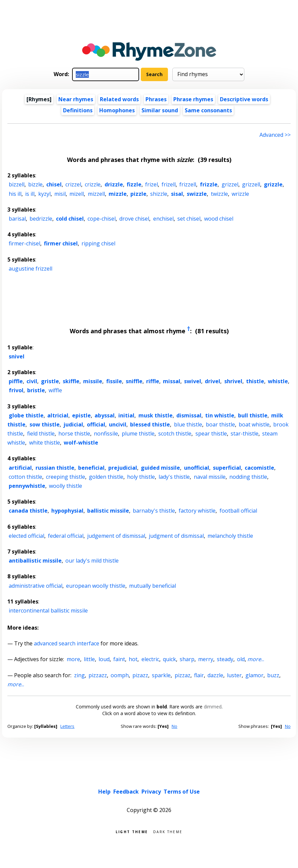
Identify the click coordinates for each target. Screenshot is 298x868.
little (89, 659)
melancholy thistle (230, 536)
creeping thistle (66, 477)
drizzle (114, 184)
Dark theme (168, 831)
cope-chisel (102, 219)
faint (119, 659)
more (73, 659)
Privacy (151, 792)
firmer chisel (61, 243)
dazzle (215, 675)
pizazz (140, 675)
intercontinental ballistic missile (48, 611)
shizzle (159, 194)
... (256, 659)
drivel (213, 381)
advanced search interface (67, 643)
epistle (81, 415)
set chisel (189, 219)
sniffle (134, 381)
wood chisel (219, 219)
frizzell (188, 184)
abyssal (105, 415)
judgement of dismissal (116, 536)
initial (126, 415)
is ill (30, 194)
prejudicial (123, 468)
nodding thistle (248, 477)
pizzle (138, 194)
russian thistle (55, 468)
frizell (169, 184)
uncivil (118, 424)
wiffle (55, 390)
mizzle (118, 194)
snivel (17, 356)
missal (172, 381)
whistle (278, 381)
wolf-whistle (81, 443)
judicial (73, 424)
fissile (114, 381)
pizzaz (183, 675)
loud (104, 659)
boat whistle (254, 424)
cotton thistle (25, 477)
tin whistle (220, 415)
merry (206, 659)
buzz (273, 675)
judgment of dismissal (176, 536)
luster (234, 675)
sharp (187, 659)
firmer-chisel (24, 243)
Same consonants (208, 110)
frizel (152, 184)
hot (133, 659)
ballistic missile (108, 511)
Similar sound (160, 110)
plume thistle (138, 433)
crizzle (93, 184)
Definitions (78, 110)
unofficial (197, 468)
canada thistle (28, 511)
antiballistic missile (35, 561)
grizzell (251, 184)
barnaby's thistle (154, 511)
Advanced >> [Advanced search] (275, 135)
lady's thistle (174, 477)
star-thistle (245, 433)
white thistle (45, 443)
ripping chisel (98, 243)
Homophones (117, 110)
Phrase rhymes (193, 99)
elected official (26, 536)
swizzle (197, 194)
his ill (15, 194)
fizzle (134, 184)
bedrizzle (41, 219)
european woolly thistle (96, 586)
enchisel (163, 219)
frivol (16, 390)
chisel (54, 184)
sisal (177, 194)
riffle (153, 381)
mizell (77, 194)
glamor (254, 675)
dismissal (189, 415)
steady (225, 659)
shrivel (233, 381)
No (174, 726)
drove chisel (134, 219)
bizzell (17, 184)
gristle (50, 381)
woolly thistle (66, 486)
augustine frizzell (31, 269)
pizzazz (98, 675)
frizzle (209, 184)
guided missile (160, 468)
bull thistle (253, 415)
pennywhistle (27, 486)
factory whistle (197, 511)
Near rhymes (76, 99)
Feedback (126, 792)
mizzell (96, 194)
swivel (193, 381)
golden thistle (106, 477)
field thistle (41, 433)
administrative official (36, 586)
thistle (255, 381)
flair (199, 675)
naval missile (210, 477)
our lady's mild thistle (92, 561)
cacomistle (259, 468)
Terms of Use (182, 792)
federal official (66, 536)
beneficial (91, 468)
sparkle (161, 675)
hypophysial (67, 511)
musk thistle (156, 415)
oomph (120, 675)
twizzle (219, 194)
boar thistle (220, 424)
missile (93, 381)
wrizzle (240, 194)
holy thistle (141, 477)
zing (79, 675)
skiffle (71, 381)
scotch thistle (175, 433)
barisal (17, 219)
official (96, 424)
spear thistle (211, 433)
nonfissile (106, 433)
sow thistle (45, 424)
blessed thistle (150, 424)
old (241, 659)
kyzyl (44, 194)
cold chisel (70, 219)
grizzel (230, 184)
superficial (227, 468)
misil (60, 194)
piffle (16, 381)
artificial (20, 468)
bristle (36, 390)
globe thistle (26, 415)
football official (238, 511)
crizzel (73, 184)
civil (32, 381)
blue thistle (188, 424)
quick (169, 659)
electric (150, 659)
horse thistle (74, 433)
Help (104, 792)
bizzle (35, 184)
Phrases (156, 99)
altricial (58, 415)
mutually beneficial (153, 586)
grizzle (273, 184)
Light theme (132, 831)
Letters (67, 726)
